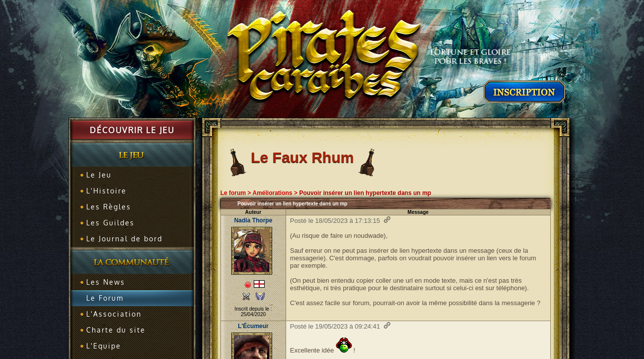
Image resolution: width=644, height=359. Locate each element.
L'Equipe (104, 346)
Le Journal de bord (124, 239)
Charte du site (116, 330)
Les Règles (109, 207)
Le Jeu (99, 175)
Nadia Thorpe (253, 220)
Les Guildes (110, 223)
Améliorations (272, 193)
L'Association (114, 314)
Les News (106, 282)
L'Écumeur (253, 326)
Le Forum (105, 298)
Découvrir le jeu (132, 130)
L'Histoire (106, 191)
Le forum (233, 193)
